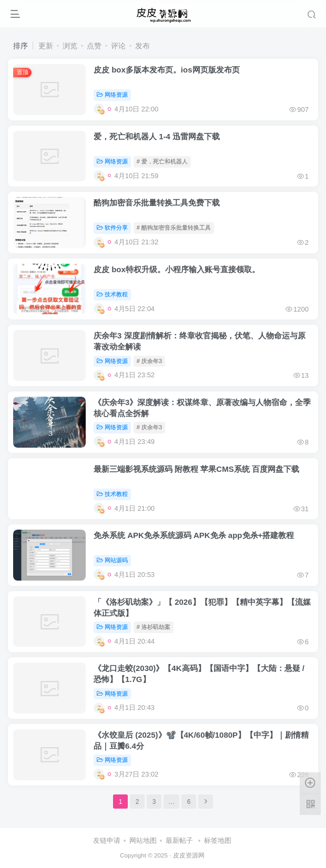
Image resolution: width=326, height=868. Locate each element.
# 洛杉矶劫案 (154, 627)
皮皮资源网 (189, 855)
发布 (142, 46)
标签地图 (218, 840)
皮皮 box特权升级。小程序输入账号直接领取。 (177, 269)
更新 (46, 46)
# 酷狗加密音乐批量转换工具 (174, 228)
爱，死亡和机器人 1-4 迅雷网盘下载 (157, 136)
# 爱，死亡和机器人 (162, 161)
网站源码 (112, 560)
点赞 (94, 46)
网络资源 (112, 95)
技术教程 (112, 294)
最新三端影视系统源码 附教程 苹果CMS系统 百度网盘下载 (196, 469)
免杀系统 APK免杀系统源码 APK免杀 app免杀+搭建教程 (194, 535)
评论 (118, 46)
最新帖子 (179, 840)
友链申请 (107, 840)
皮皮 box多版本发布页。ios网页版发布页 (167, 70)
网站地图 (143, 840)
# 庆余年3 (149, 361)
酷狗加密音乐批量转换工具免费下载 (157, 203)
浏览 (70, 46)
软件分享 (112, 228)
